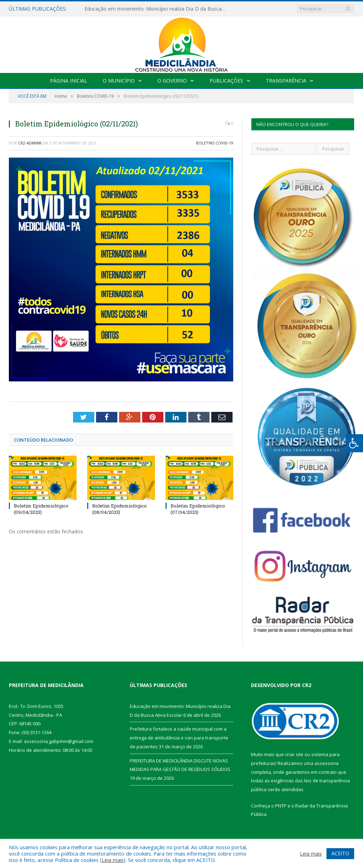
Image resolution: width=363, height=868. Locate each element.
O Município (119, 81)
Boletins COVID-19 (215, 143)
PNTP (281, 806)
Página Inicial (69, 81)
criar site (294, 754)
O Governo (172, 81)
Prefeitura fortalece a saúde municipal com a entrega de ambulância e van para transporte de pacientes (179, 737)
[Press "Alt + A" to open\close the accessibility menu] (354, 443)
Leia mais (113, 860)
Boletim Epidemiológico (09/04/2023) (41, 509)
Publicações (226, 81)
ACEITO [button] (340, 853)
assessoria (326, 763)
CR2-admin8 (30, 143)
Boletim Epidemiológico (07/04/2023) (198, 509)
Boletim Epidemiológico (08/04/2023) (119, 509)
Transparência (286, 81)
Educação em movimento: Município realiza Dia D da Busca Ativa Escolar (157, 9)
